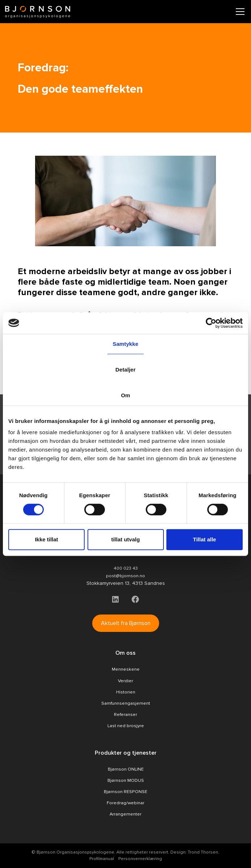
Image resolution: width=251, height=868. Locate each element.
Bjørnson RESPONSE (125, 792)
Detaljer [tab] (125, 370)
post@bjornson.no (125, 576)
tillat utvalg (125, 539)
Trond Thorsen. (203, 852)
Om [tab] (125, 395)
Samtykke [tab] (126, 344)
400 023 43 (126, 568)
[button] (239, 12)
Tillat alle (205, 539)
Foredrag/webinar (125, 803)
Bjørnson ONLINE (126, 769)
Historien (126, 692)
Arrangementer (125, 814)
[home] (38, 12)
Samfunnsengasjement (126, 703)
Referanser (125, 714)
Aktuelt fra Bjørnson (126, 623)
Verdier (125, 681)
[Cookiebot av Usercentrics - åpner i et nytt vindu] (211, 323)
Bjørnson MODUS (126, 780)
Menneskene (126, 669)
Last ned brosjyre (126, 726)
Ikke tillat (46, 539)
